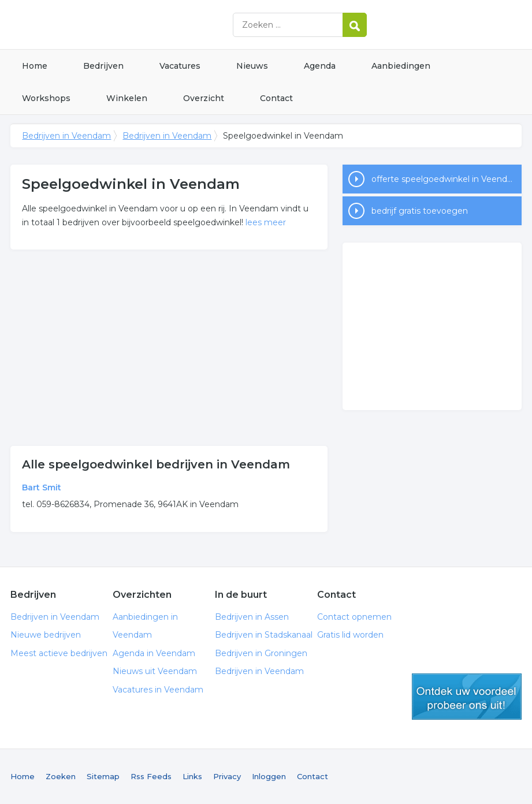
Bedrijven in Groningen (261, 653)
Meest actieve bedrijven (59, 653)
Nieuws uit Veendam (155, 671)
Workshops (46, 98)
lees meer (266, 222)
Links (192, 776)
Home (35, 66)
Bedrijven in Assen (252, 617)
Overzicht (204, 98)
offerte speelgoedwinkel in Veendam (446, 179)
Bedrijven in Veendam (155, 25)
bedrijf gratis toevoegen (420, 211)
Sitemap (103, 776)
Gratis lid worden (350, 635)
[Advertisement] (169, 348)
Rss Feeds (151, 776)
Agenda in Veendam (154, 653)
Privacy (227, 776)
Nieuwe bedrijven (46, 635)
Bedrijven (103, 66)
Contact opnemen (354, 617)
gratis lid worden (467, 697)
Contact (276, 98)
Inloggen (269, 776)
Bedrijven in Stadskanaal (264, 635)
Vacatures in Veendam (158, 690)
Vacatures (180, 66)
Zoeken (61, 776)
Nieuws (252, 66)
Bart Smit (42, 487)
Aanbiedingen (401, 66)
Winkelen (127, 98)
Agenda (320, 66)
